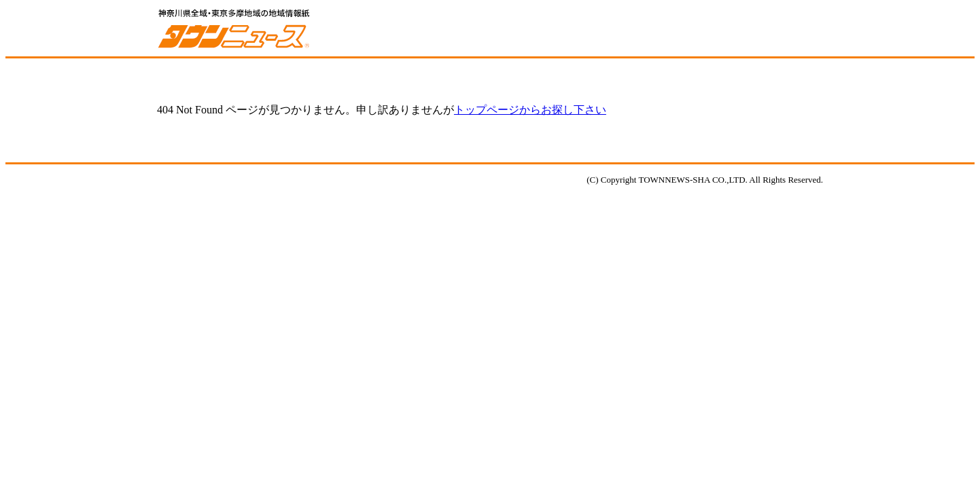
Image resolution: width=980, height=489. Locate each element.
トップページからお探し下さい (530, 110)
